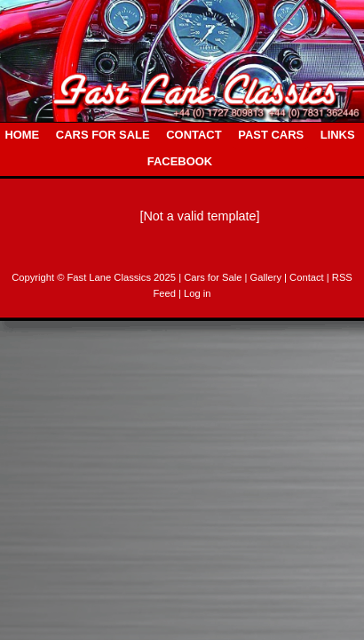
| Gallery (265, 277)
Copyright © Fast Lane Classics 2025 (95, 277)
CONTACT (194, 135)
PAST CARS (271, 135)
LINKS (338, 135)
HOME (22, 135)
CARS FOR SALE (103, 135)
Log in (197, 293)
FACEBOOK (180, 161)
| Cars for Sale (211, 277)
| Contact (305, 277)
